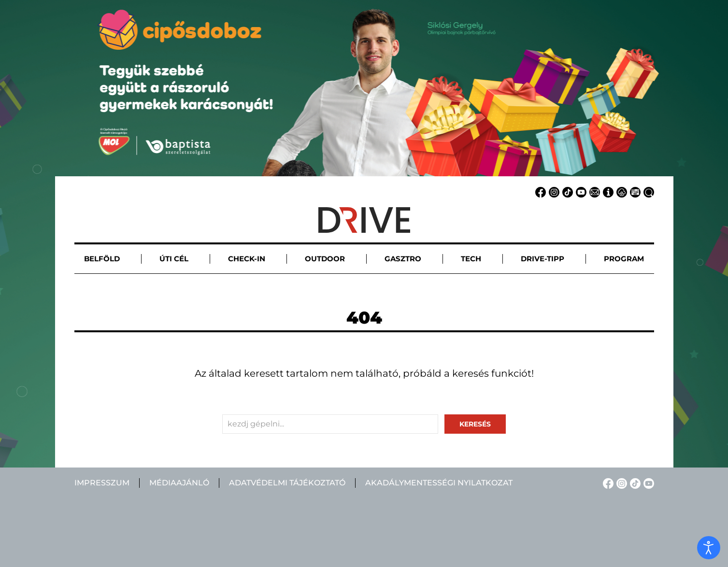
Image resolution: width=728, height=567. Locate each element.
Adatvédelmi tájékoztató (287, 483)
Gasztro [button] (403, 259)
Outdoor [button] (325, 259)
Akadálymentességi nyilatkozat (439, 483)
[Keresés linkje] (647, 191)
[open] (709, 548)
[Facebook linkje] (539, 191)
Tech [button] (471, 259)
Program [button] (624, 259)
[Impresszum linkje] (607, 191)
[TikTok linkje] (566, 191)
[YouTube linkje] (580, 191)
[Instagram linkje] (553, 191)
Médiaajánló (179, 483)
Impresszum (102, 483)
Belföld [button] (102, 259)
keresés (475, 424)
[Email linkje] (593, 191)
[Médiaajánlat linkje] (634, 191)
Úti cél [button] (174, 259)
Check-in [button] (247, 259)
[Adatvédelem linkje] (620, 191)
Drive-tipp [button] (542, 259)
